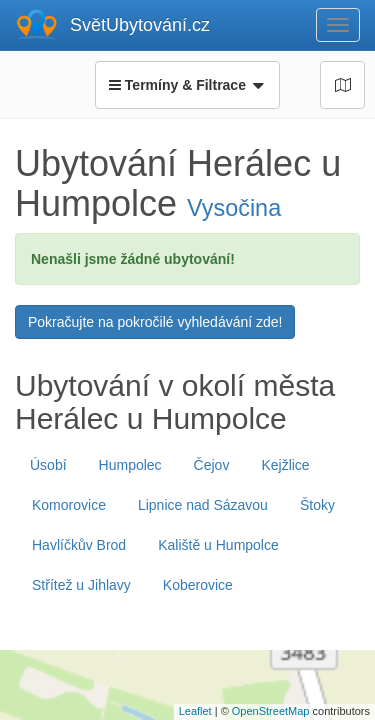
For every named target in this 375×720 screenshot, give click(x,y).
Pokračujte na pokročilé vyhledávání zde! (155, 322)
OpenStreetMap (271, 711)
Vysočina (234, 208)
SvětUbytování (140, 25)
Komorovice (69, 505)
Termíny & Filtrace (187, 85)
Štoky (317, 505)
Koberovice (198, 585)
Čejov (212, 465)
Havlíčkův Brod (79, 545)
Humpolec (130, 465)
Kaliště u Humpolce (218, 545)
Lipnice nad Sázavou (203, 505)
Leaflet (195, 711)
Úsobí (48, 465)
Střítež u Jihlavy (81, 585)
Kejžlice (285, 465)
